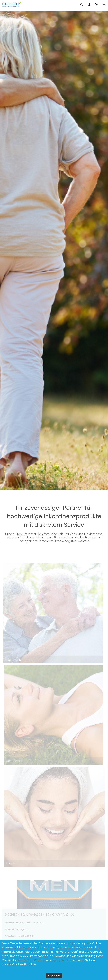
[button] (104, 5)
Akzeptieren (54, 975)
